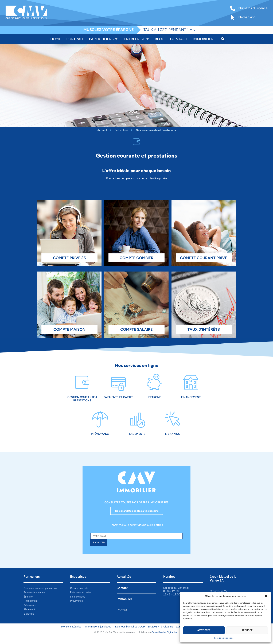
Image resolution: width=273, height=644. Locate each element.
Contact (122, 592)
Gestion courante (80, 593)
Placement (30, 615)
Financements (78, 602)
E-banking (29, 619)
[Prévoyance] (100, 422)
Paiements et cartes (118, 399)
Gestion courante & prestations (82, 400)
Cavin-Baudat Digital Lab (165, 638)
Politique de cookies (224, 638)
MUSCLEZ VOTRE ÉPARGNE (109, 30)
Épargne (155, 399)
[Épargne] (155, 383)
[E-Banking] (173, 422)
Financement (191, 399)
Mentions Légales (71, 632)
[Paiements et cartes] (118, 383)
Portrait (122, 615)
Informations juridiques (98, 632)
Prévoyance (100, 437)
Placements (136, 437)
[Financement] (191, 383)
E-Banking (173, 437)
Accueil (102, 130)
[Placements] (136, 422)
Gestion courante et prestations (41, 593)
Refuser (247, 630)
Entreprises (78, 581)
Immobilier (124, 603)
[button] (266, 596)
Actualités (124, 581)
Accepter (204, 630)
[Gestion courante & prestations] (82, 383)
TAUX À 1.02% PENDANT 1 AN (169, 30)
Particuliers (121, 130)
